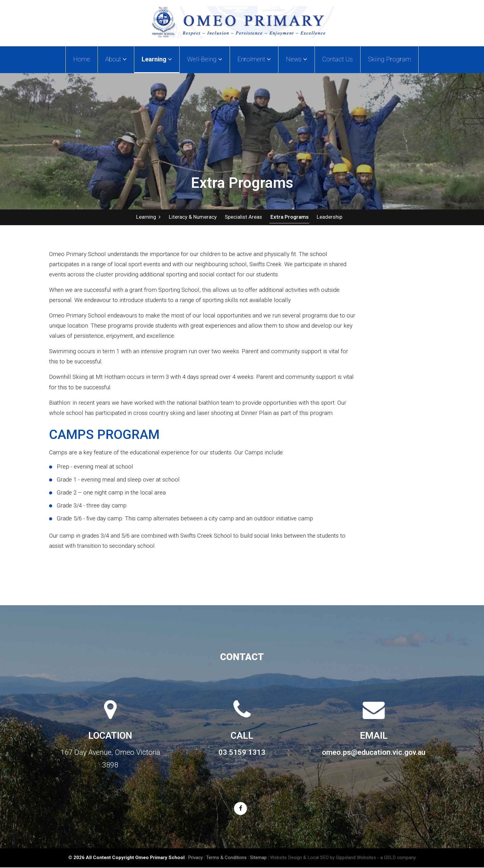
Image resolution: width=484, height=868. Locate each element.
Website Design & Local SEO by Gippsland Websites (323, 858)
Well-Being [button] (205, 59)
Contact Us (338, 59)
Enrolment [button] (254, 59)
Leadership (329, 217)
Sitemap (258, 858)
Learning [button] (157, 59)
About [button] (116, 59)
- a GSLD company (396, 858)
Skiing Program (389, 59)
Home (82, 59)
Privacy (195, 858)
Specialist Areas (243, 217)
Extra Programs (289, 217)
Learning (148, 217)
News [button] (296, 59)
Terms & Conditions (226, 858)
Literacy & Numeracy (192, 217)
